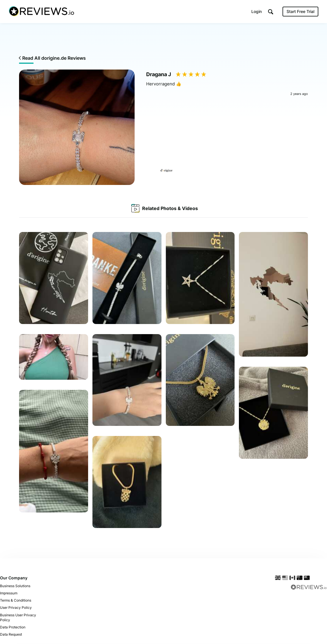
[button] (271, 12)
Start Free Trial (300, 11)
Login (257, 11)
